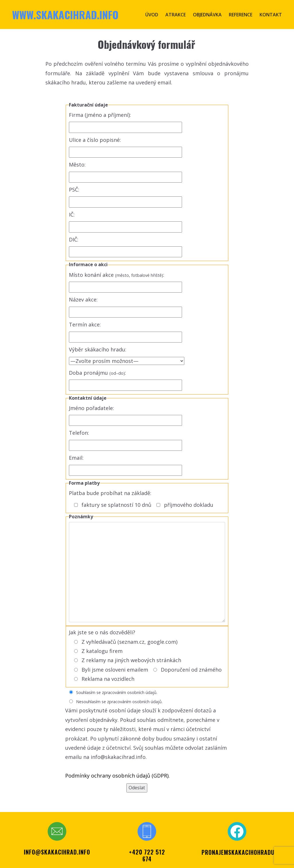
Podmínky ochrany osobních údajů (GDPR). (117, 776)
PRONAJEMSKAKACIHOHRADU (238, 852)
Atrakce (176, 15)
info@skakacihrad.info (57, 852)
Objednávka (207, 15)
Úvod (152, 15)
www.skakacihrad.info (65, 15)
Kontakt (271, 15)
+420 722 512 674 (147, 855)
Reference (241, 15)
